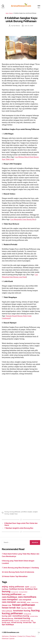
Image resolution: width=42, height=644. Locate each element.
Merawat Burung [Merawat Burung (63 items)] (8, 618)
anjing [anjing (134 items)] (5, 587)
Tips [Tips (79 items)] (34, 622)
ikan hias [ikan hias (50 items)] (24, 608)
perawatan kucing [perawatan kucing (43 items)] (25, 621)
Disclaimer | (14, 636)
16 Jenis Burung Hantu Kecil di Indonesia (18, 572)
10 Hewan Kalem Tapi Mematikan (15, 576)
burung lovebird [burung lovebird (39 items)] (23, 592)
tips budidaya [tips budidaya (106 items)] (8, 624)
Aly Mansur (17, 26)
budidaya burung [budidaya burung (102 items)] (17, 589)
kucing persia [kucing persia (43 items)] (27, 614)
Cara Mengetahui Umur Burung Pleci (23, 219)
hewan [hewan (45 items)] (29, 602)
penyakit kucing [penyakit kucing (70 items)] (8, 621)
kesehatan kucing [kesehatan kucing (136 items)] (22, 611)
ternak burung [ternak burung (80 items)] (17, 622)
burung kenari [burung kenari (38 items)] (15, 592)
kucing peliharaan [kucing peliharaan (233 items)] (12, 613)
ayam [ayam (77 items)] (27, 587)
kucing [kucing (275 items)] (35, 610)
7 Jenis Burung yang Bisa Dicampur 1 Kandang (20, 568)
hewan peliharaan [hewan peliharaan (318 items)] (24, 605)
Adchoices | (6, 636)
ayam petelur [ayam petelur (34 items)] (33, 587)
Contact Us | (22, 636)
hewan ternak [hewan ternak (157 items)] (9, 608)
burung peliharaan (15, 512)
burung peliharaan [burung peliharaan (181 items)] (12, 594)
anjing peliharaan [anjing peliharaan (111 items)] (16, 587)
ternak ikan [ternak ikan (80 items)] (27, 622)
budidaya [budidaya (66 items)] (5, 589)
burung (7, 512)
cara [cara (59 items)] (24, 594)
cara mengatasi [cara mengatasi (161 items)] (10, 599)
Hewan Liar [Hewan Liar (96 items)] (7, 605)
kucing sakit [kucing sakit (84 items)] (7, 616)
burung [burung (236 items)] (6, 591)
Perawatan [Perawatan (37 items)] (17, 621)
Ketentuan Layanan (8, 639)
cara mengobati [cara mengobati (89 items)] (25, 600)
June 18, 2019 (29, 26)
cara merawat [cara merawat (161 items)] (9, 602)
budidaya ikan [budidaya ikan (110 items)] (31, 589)
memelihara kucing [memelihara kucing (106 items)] (21, 616)
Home (7, 13)
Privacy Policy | (31, 636)
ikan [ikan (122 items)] (19, 608)
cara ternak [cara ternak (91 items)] (21, 602)
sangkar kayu (13, 514)
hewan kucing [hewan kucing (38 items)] (35, 602)
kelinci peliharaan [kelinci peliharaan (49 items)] (7, 611)
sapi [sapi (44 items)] (32, 621)
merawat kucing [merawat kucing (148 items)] (22, 618)
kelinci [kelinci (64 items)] (30, 608)
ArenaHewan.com (13, 632)
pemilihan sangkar (27, 512)
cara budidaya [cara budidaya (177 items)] (9, 597)
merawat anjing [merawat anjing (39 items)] (34, 616)
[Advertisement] (21, 442)
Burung (11, 13)
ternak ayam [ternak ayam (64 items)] (6, 622)
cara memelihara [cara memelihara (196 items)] (27, 597)
